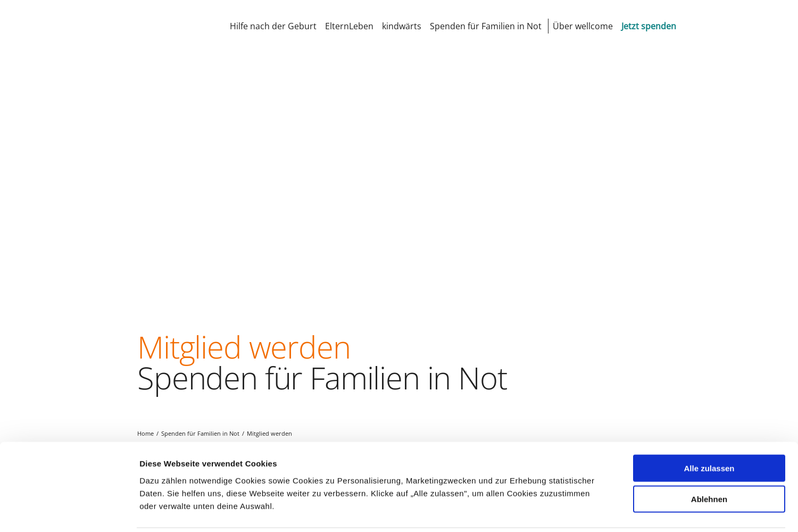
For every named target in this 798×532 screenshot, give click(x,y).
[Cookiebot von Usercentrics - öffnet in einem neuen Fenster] (69, 511)
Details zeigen (566, 511)
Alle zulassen (709, 430)
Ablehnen (709, 462)
